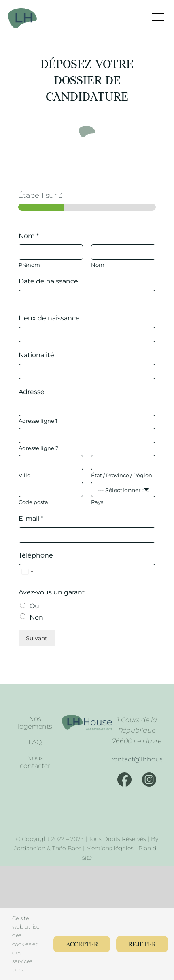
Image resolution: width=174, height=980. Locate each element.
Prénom (29, 265)
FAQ (35, 742)
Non (36, 617)
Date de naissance (48, 281)
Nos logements (35, 723)
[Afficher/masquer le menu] (153, 17)
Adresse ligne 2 (38, 448)
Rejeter (142, 945)
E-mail (31, 518)
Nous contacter (35, 762)
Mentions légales (110, 848)
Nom (29, 236)
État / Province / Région (122, 475)
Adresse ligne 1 (38, 421)
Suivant (37, 638)
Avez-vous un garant (52, 592)
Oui (35, 606)
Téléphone (36, 555)
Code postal (34, 502)
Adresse (32, 392)
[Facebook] (124, 779)
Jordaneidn (30, 848)
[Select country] (27, 572)
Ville (24, 475)
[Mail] (137, 759)
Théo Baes (67, 848)
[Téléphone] (87, 572)
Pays (97, 502)
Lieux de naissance (49, 318)
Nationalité (36, 355)
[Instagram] (149, 779)
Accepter (81, 945)
